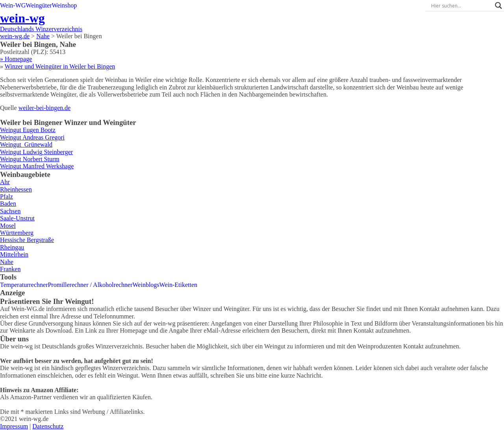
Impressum (14, 426)
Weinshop (65, 5)
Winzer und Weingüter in (60, 66)
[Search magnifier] (498, 6)
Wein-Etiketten (178, 285)
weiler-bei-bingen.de (45, 108)
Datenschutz (48, 426)
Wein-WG (13, 5)
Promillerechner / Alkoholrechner (90, 285)
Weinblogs (146, 285)
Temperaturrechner (24, 285)
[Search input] (461, 6)
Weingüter (39, 5)
